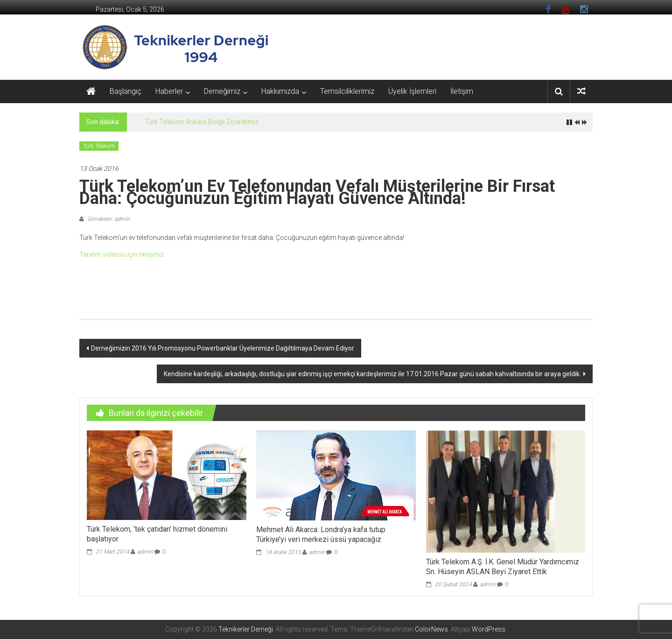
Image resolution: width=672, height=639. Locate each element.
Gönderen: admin (108, 219)
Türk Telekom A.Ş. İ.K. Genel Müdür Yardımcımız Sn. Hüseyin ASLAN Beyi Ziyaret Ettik (503, 567)
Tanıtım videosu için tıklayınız (122, 254)
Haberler (169, 91)
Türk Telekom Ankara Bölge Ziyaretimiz (202, 122)
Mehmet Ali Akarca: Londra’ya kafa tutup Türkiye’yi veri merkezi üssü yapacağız (321, 534)
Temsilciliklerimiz (347, 91)
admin (145, 552)
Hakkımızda (280, 91)
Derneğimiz (222, 91)
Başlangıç (126, 91)
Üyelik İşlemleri (412, 91)
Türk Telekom (99, 146)
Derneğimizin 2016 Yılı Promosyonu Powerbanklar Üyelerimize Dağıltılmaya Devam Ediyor (223, 348)
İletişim (462, 91)
